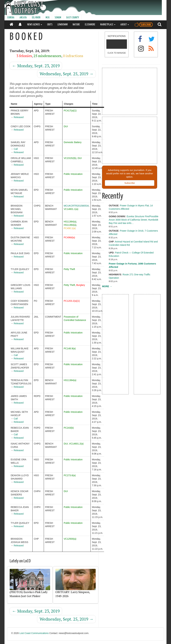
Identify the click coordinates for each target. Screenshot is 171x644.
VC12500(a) (70, 539)
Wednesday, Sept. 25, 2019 (66, 74)
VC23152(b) (70, 158)
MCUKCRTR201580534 (76, 206)
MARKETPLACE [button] (108, 25)
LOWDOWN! (63, 25)
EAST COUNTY (73, 18)
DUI (66, 126)
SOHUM (58, 18)
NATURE (76, 25)
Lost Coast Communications (34, 633)
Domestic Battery (73, 142)
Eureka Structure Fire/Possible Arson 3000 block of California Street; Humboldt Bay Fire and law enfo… (134, 220)
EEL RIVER (36, 18)
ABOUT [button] (125, 25)
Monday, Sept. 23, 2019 (36, 66)
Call (16, 149)
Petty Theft (69, 269)
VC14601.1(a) (71, 209)
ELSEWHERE (90, 25)
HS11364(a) (70, 222)
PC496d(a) (69, 237)
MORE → (107, 286)
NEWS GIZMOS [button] (35, 25)
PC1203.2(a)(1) (72, 301)
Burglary (81, 285)
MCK (48, 18)
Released (19, 117)
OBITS (50, 25)
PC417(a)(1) (70, 111)
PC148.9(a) (70, 348)
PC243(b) (69, 428)
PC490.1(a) (70, 228)
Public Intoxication (73, 174)
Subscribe (130, 183)
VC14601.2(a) (76, 444)
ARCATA (23, 18)
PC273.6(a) (70, 475)
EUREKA (11, 18)
